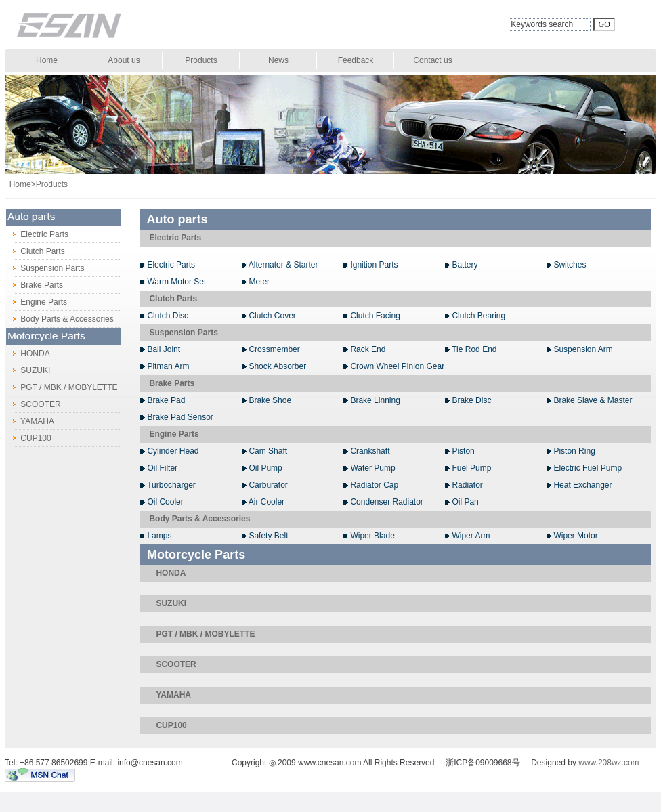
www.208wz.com (609, 763)
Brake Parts (34, 285)
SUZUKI (27, 370)
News (278, 60)
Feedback (356, 60)
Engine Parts (36, 302)
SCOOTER (33, 404)
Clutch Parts (35, 251)
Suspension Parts (44, 268)
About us (124, 60)
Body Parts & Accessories (59, 319)
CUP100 (28, 438)
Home (47, 60)
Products (201, 60)
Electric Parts (37, 234)
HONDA (27, 354)
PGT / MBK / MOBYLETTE (61, 387)
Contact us (432, 60)
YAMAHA (29, 421)
